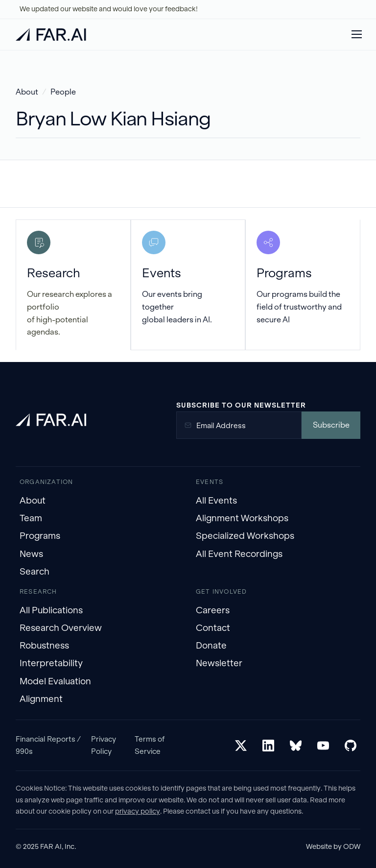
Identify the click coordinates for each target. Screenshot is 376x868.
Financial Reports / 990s (48, 745)
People (63, 92)
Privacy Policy (104, 745)
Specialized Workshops (245, 536)
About (27, 92)
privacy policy (138, 811)
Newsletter (219, 663)
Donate (211, 645)
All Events (216, 500)
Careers (213, 610)
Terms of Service (150, 745)
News (31, 554)
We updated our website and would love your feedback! (109, 9)
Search (35, 571)
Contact (213, 628)
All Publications (51, 610)
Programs (40, 536)
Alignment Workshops (242, 518)
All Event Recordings (239, 554)
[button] (356, 34)
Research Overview (61, 628)
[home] (51, 35)
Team (31, 518)
